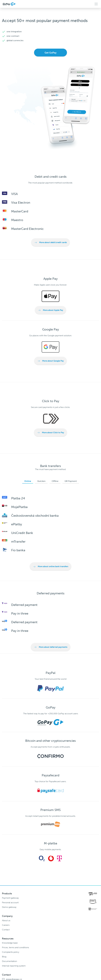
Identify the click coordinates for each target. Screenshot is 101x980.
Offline (55, 481)
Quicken (41, 481)
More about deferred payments (51, 647)
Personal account (10, 902)
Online (28, 481)
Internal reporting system (14, 966)
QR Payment (71, 481)
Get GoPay (50, 53)
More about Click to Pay (50, 433)
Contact (6, 930)
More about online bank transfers (50, 567)
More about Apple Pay (50, 310)
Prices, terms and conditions (15, 947)
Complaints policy (11, 952)
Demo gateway (9, 907)
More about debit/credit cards (50, 243)
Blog (4, 957)
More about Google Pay (50, 361)
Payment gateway (10, 898)
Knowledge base (10, 943)
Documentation (9, 961)
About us (6, 920)
